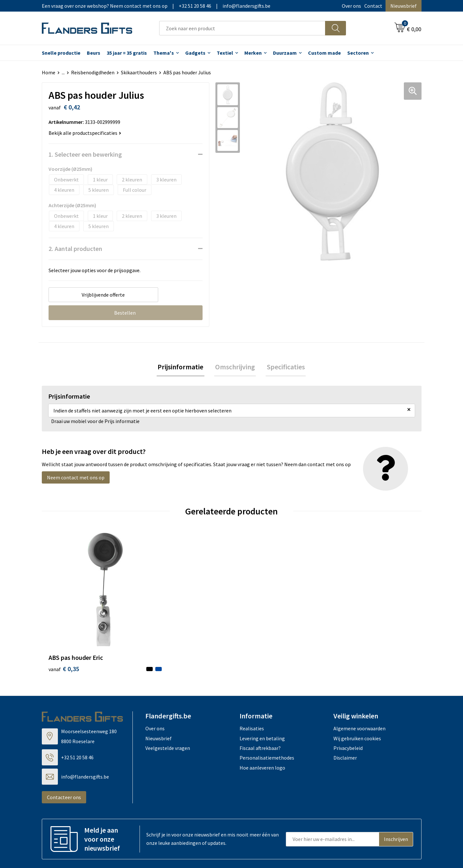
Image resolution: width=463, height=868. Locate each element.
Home (49, 72)
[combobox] (242, 28)
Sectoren (358, 53)
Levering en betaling (262, 707)
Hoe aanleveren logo (262, 736)
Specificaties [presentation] (284, 367)
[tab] (183, 368)
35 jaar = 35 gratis (127, 53)
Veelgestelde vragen (168, 717)
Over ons (351, 6)
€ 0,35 (64, 637)
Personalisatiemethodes (267, 727)
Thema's (164, 53)
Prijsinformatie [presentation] (183, 367)
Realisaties (252, 697)
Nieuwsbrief (404, 6)
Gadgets (195, 53)
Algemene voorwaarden (359, 697)
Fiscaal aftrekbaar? (260, 717)
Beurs (94, 53)
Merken (253, 53)
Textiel (225, 53)
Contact (373, 6)
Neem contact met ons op (76, 478)
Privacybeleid (348, 717)
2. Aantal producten (75, 249)
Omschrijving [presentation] (235, 367)
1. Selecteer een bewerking (85, 154)
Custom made (324, 53)
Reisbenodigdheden (93, 72)
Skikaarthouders (139, 72)
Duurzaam (285, 53)
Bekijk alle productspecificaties (85, 133)
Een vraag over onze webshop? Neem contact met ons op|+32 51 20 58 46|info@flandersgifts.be (156, 6)
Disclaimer (345, 727)
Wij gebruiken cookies (357, 707)
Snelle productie (61, 53)
